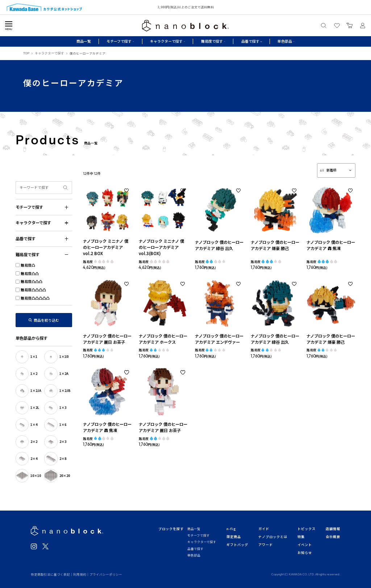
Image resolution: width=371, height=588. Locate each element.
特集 (301, 537)
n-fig (231, 529)
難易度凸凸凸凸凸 (35, 298)
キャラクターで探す (49, 53)
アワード (266, 545)
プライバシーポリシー (106, 574)
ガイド (264, 529)
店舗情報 (333, 529)
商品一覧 (84, 41)
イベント (305, 545)
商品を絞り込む (46, 320)
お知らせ (305, 553)
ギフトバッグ (237, 545)
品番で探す (195, 549)
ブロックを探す (171, 529)
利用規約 (80, 574)
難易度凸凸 (30, 273)
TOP (26, 53)
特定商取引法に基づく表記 (50, 574)
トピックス (307, 529)
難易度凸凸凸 (32, 281)
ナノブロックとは (273, 537)
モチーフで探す (199, 535)
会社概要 (333, 537)
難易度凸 (28, 265)
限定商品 (234, 537)
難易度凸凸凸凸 (33, 290)
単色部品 (194, 555)
